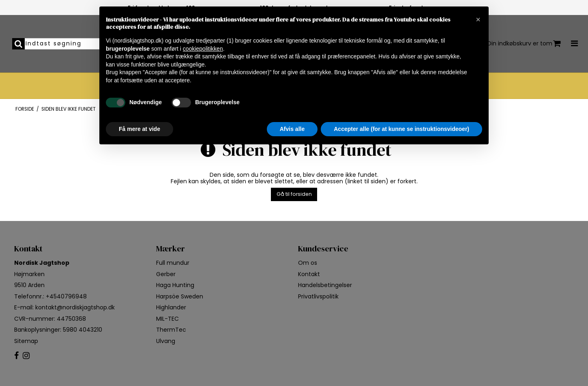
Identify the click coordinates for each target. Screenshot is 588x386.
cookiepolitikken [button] (203, 49)
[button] (478, 19)
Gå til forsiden (294, 194)
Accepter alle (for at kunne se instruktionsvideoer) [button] (401, 129)
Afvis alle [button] (292, 129)
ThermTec (171, 330)
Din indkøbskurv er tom (524, 44)
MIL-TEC (167, 319)
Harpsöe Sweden (180, 296)
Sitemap (26, 341)
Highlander (171, 307)
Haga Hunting (175, 285)
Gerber (166, 274)
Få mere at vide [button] (139, 129)
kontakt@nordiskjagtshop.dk (75, 307)
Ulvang (166, 341)
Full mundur (173, 263)
